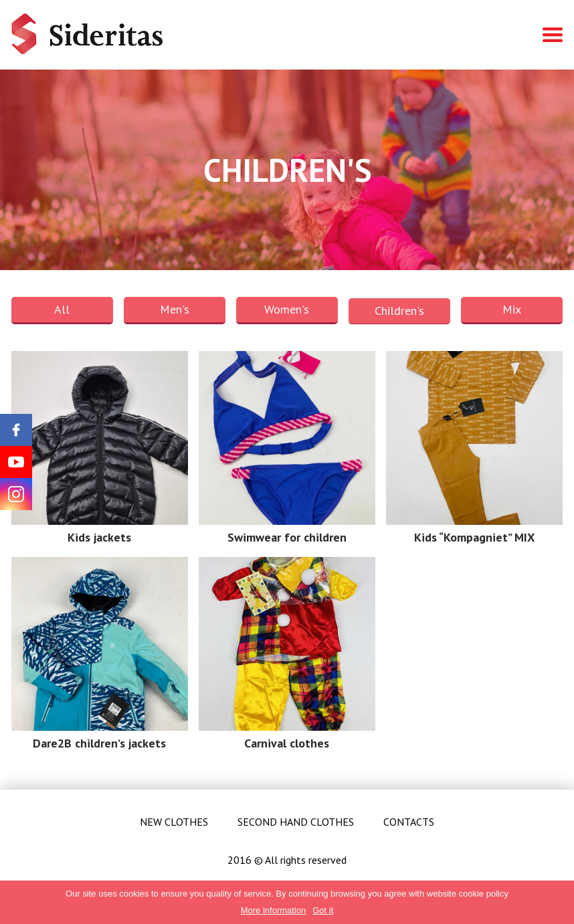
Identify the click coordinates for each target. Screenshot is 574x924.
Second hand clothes (296, 822)
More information (274, 910)
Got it (323, 910)
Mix (512, 309)
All (62, 309)
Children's (399, 311)
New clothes (174, 822)
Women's (287, 309)
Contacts (409, 822)
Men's (175, 309)
